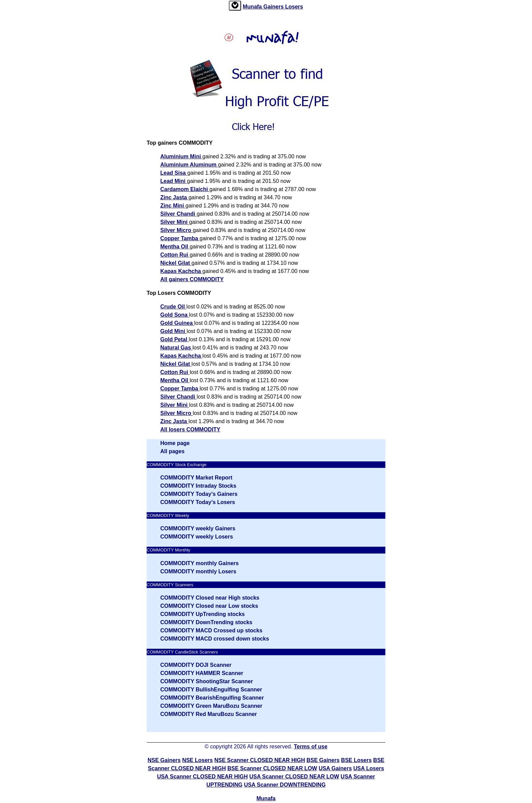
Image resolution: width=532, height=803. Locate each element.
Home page (175, 443)
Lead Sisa (174, 173)
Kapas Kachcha (181, 271)
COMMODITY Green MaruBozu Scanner (211, 706)
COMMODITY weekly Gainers (198, 528)
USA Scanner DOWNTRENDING (285, 785)
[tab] (235, 6)
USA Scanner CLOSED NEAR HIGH (202, 777)
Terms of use (311, 747)
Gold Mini (173, 331)
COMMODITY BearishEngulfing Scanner (212, 698)
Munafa (253, 7)
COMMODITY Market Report (196, 478)
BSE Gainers (323, 760)
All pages (172, 451)
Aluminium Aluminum (189, 165)
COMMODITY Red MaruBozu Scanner (209, 714)
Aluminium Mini (181, 156)
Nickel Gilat (176, 263)
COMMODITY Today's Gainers (199, 494)
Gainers (274, 7)
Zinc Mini (173, 206)
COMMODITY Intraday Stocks (198, 486)
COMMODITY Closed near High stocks (210, 598)
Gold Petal (175, 339)
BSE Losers (356, 760)
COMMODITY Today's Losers (198, 502)
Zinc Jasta (174, 197)
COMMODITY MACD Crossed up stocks (211, 630)
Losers (294, 7)
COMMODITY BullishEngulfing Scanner (211, 690)
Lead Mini (174, 181)
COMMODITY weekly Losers (197, 537)
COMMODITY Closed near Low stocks (209, 606)
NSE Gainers (164, 760)
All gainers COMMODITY (192, 279)
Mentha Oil (175, 247)
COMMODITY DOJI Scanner (196, 665)
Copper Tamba (180, 238)
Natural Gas (176, 348)
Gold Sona (175, 315)
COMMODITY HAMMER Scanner (202, 673)
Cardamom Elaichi (185, 189)
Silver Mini (175, 222)
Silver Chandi (179, 214)
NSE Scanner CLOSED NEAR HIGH (260, 760)
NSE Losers (197, 760)
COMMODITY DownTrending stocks (206, 622)
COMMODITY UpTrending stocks (203, 614)
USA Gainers (335, 768)
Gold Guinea (177, 323)
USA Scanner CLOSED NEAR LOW (294, 777)
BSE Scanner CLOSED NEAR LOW (272, 768)
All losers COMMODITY (190, 429)
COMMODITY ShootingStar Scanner (207, 681)
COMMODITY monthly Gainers (199, 563)
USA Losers (369, 768)
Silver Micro (176, 230)
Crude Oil (173, 307)
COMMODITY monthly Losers (198, 571)
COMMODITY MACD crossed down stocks (215, 639)
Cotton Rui (175, 255)
